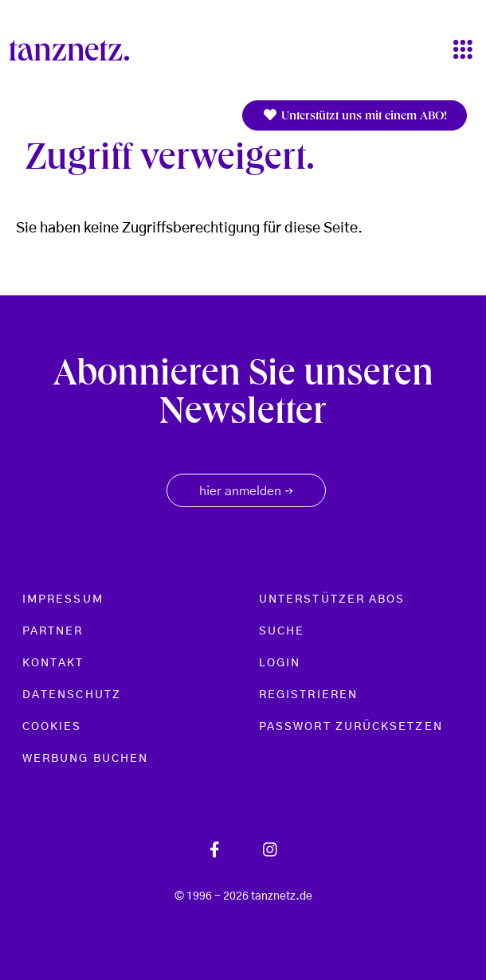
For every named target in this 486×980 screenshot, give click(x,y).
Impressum (63, 599)
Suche (282, 631)
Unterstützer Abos (332, 599)
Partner (53, 631)
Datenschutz (72, 695)
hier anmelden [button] (246, 492)
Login (280, 663)
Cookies (52, 727)
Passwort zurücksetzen (351, 727)
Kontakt (53, 663)
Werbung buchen (85, 759)
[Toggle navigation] (463, 51)
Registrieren (308, 695)
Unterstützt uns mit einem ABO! (355, 116)
